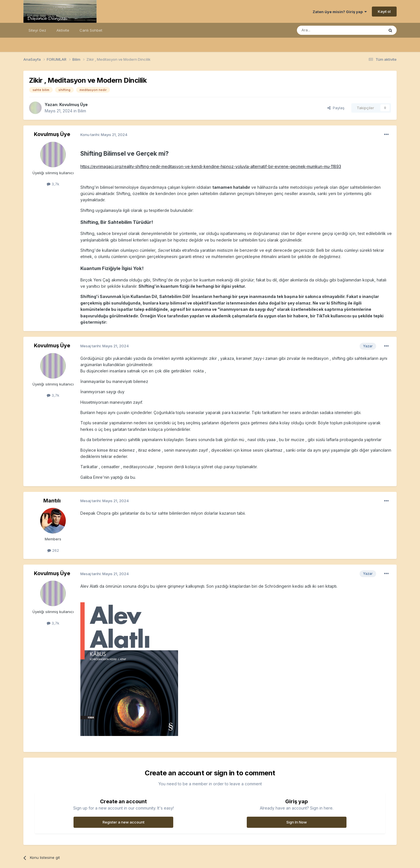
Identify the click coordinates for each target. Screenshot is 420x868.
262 (53, 550)
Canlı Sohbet (91, 30)
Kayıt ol (384, 11)
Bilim (82, 111)
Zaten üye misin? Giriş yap (340, 12)
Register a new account (124, 822)
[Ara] (326, 30)
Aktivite (63, 30)
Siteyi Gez (37, 30)
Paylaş (336, 108)
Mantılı (52, 501)
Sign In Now (297, 822)
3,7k (53, 184)
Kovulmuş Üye (74, 105)
